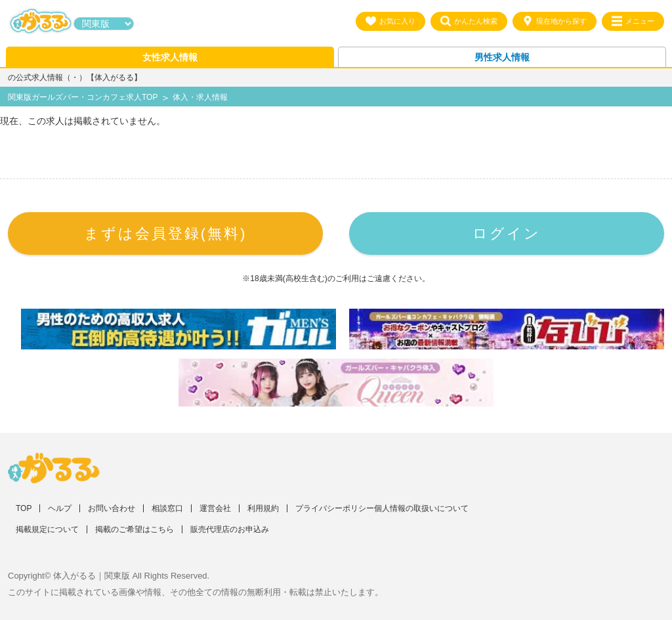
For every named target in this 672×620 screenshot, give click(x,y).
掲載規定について (47, 529)
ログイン (507, 233)
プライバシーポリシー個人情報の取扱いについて (382, 508)
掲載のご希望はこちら (135, 529)
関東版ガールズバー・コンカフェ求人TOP (83, 97)
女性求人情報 (170, 57)
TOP (24, 508)
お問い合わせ (112, 508)
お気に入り (390, 21)
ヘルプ (60, 508)
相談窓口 (167, 508)
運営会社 (215, 508)
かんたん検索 (469, 21)
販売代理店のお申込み (230, 529)
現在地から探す (555, 21)
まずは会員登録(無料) (166, 233)
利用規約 (263, 508)
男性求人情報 (502, 57)
